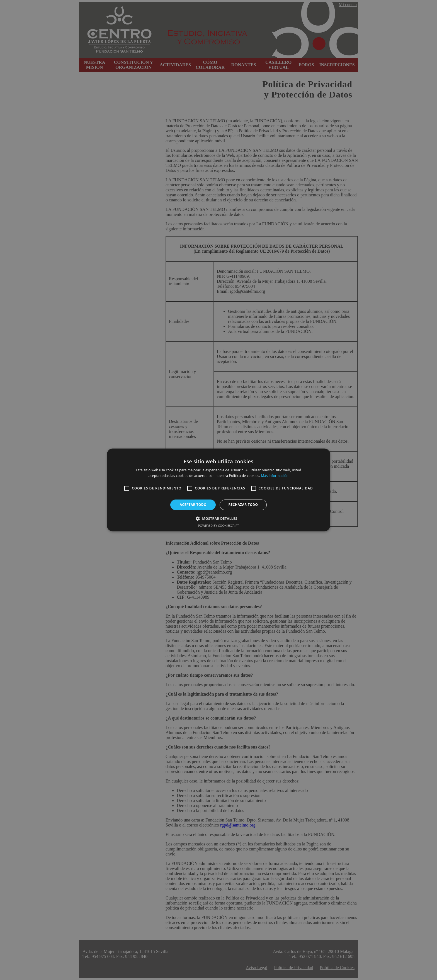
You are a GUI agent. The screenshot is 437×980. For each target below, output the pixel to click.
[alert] (219, 490)
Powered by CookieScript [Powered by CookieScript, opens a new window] (219, 526)
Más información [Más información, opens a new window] (275, 476)
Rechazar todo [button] (243, 505)
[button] (219, 519)
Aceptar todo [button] (193, 505)
